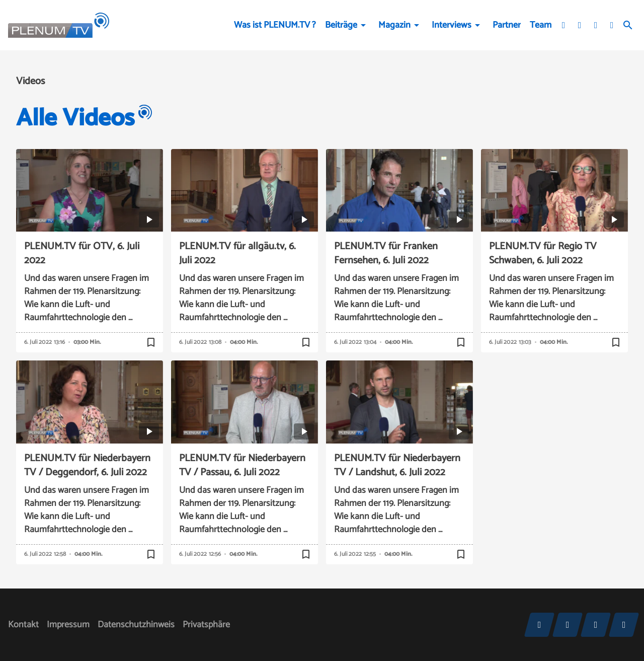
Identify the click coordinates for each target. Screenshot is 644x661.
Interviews (452, 25)
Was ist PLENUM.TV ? (275, 25)
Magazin (394, 25)
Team (541, 25)
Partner (507, 25)
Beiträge (341, 25)
